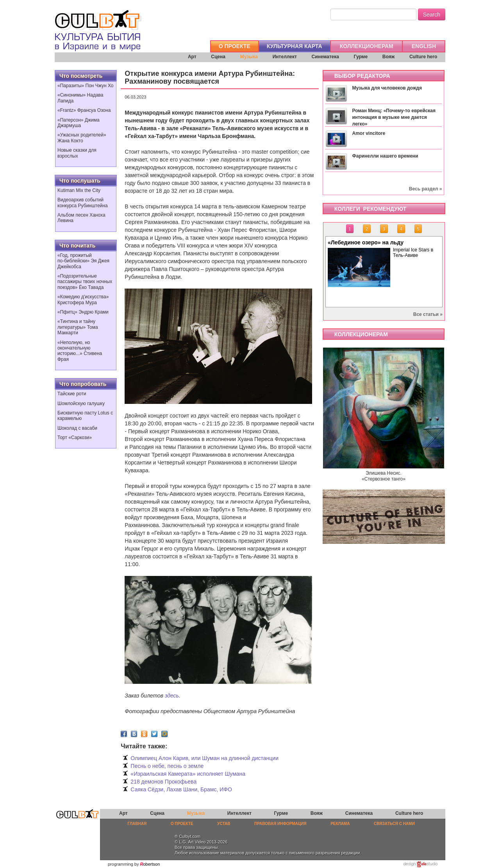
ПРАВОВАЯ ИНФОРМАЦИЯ (280, 824)
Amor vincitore (369, 133)
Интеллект (285, 57)
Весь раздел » (426, 189)
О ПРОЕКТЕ (235, 46)
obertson (152, 864)
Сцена (218, 57)
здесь (172, 696)
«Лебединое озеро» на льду (366, 242)
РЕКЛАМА (340, 824)
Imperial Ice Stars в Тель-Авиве (413, 253)
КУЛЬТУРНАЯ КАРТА (295, 46)
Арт (192, 57)
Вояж (388, 57)
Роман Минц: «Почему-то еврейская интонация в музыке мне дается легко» (394, 117)
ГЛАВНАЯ (137, 824)
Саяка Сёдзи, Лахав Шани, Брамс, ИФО (181, 789)
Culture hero (423, 57)
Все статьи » (428, 314)
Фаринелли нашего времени (385, 156)
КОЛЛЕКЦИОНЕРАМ (367, 46)
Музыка (249, 57)
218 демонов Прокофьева (163, 782)
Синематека (325, 57)
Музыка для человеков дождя (387, 88)
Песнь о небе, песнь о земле (167, 766)
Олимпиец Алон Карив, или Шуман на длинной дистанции (204, 758)
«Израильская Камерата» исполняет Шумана (188, 774)
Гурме (361, 57)
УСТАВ (224, 824)
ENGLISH (424, 46)
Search (432, 14)
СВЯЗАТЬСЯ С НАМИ (394, 824)
